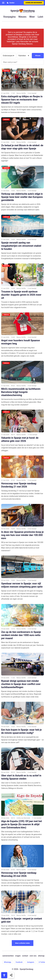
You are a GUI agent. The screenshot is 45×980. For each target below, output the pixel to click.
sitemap (41, 956)
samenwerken (8, 956)
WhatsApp (8, 962)
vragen (18, 956)
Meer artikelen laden (22, 943)
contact (25, 956)
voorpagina (9, 17)
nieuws (22, 17)
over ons (33, 956)
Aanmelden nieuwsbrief (34, 3)
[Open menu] (3, 3)
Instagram (31, 962)
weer (32, 17)
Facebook (19, 962)
